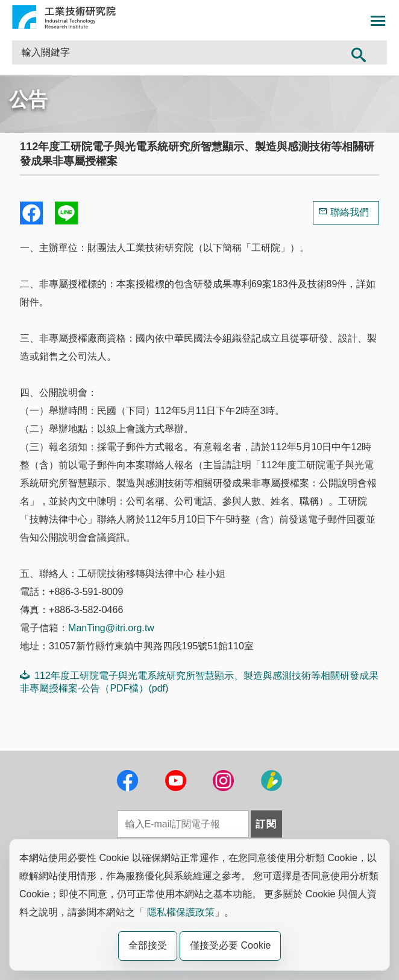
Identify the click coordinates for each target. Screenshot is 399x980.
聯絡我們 (350, 212)
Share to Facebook (31, 213)
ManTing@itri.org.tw (111, 628)
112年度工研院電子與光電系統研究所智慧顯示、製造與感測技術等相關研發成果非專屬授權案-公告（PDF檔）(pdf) (199, 682)
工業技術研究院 (64, 17)
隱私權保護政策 (181, 912)
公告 (28, 100)
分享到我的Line (66, 213)
